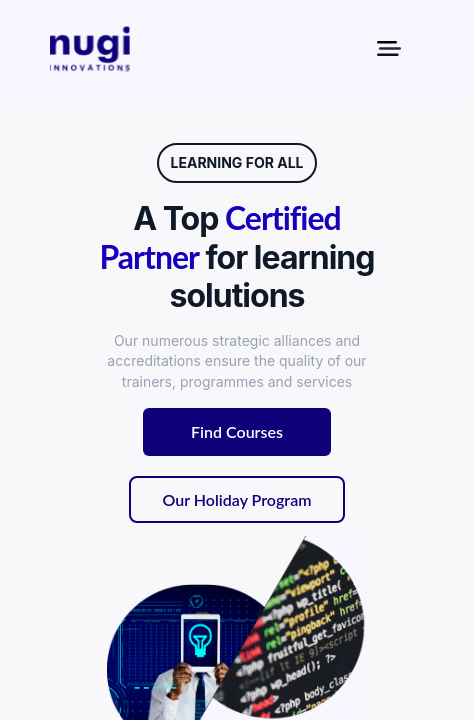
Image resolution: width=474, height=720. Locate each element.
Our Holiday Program (237, 499)
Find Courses (237, 431)
